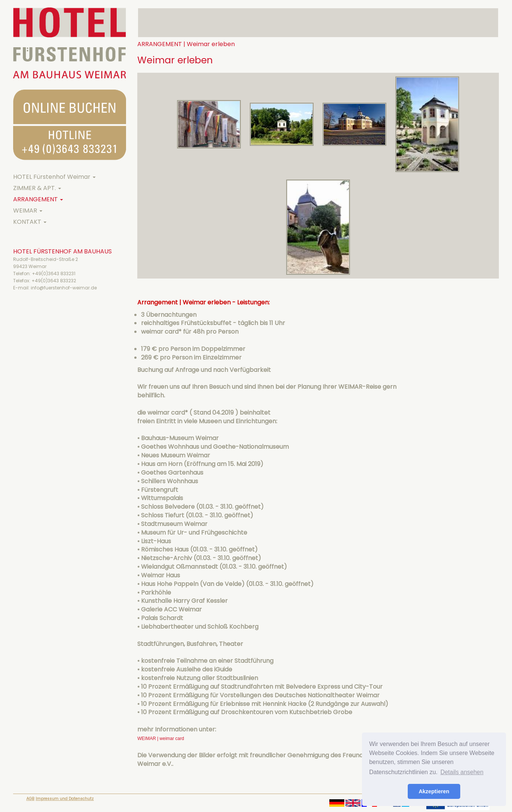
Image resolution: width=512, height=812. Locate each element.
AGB (30, 799)
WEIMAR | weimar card (161, 739)
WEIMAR (28, 210)
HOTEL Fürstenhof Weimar (54, 177)
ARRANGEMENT (38, 199)
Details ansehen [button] (462, 772)
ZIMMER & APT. (37, 188)
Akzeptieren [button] (434, 791)
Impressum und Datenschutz (65, 799)
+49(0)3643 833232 (54, 281)
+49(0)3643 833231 (54, 273)
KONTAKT (30, 222)
